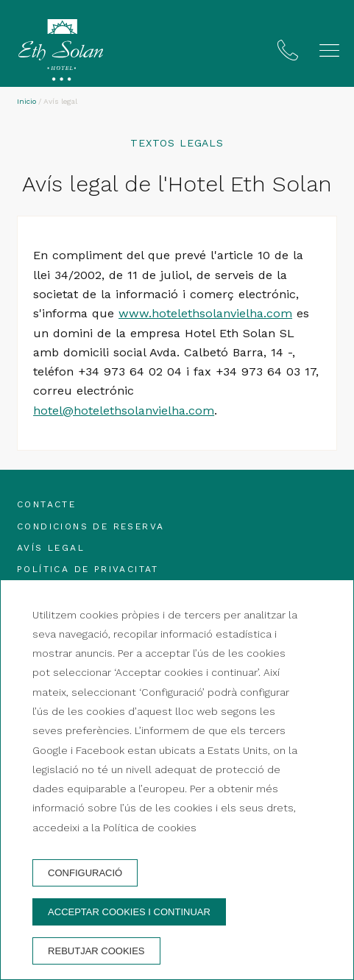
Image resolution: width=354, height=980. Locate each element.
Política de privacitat (88, 569)
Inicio (26, 101)
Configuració (85, 873)
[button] (329, 50)
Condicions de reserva (91, 526)
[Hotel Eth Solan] (61, 53)
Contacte (46, 504)
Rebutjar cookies (96, 951)
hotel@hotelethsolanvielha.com (124, 410)
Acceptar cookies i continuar (129, 912)
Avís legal (51, 548)
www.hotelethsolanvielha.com (205, 313)
